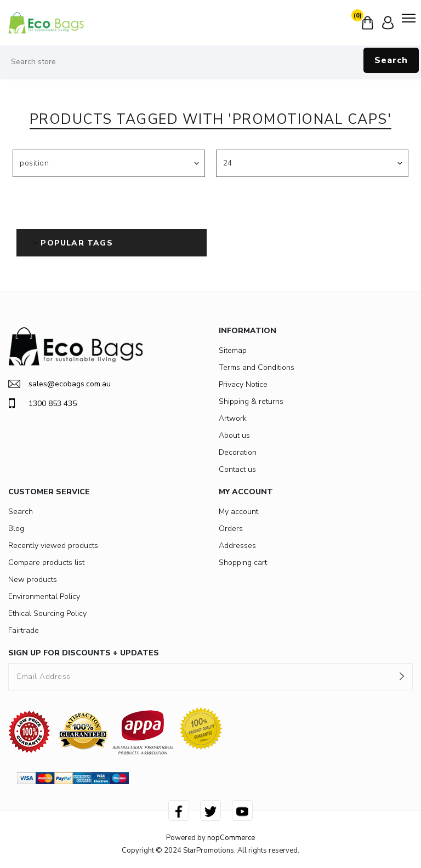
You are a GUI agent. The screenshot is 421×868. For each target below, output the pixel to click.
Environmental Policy (44, 596)
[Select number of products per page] (312, 163)
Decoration (238, 452)
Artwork (233, 418)
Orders (231, 529)
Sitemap (233, 350)
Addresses (237, 546)
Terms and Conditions (257, 367)
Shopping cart (243, 563)
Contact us (237, 469)
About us (234, 435)
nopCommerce (231, 838)
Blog (16, 529)
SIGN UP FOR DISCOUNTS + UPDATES (84, 653)
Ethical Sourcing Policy (47, 613)
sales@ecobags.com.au (59, 384)
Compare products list (46, 563)
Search (391, 60)
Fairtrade (24, 630)
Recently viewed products (53, 546)
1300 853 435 (42, 403)
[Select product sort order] (109, 163)
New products (33, 579)
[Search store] (210, 62)
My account (238, 512)
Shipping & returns (251, 401)
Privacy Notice (243, 384)
